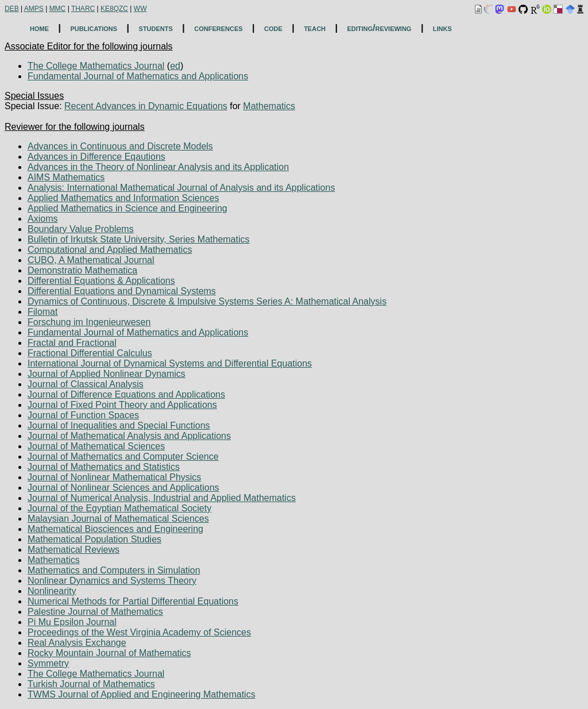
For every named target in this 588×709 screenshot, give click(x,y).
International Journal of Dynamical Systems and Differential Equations (170, 363)
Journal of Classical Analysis (86, 384)
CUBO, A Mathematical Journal (91, 260)
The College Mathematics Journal (96, 66)
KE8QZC (114, 9)
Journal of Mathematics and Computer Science (123, 456)
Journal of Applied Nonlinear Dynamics (107, 374)
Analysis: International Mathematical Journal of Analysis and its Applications (181, 188)
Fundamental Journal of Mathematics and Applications (138, 76)
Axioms (42, 219)
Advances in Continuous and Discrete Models (120, 146)
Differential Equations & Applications (101, 281)
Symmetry (48, 663)
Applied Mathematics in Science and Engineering (127, 208)
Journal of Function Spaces (83, 415)
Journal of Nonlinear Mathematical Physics (114, 477)
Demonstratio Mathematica (82, 270)
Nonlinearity (52, 591)
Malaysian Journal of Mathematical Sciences (118, 519)
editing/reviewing (379, 28)
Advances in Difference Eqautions (96, 157)
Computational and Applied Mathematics (110, 250)
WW (140, 9)
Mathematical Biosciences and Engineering (115, 529)
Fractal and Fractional (72, 343)
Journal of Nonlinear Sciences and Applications (123, 488)
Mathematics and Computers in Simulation (114, 570)
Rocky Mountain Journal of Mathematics (109, 653)
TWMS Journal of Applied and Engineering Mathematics (142, 694)
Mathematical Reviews (73, 550)
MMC (58, 9)
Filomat (42, 312)
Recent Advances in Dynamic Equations (146, 106)
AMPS (34, 9)
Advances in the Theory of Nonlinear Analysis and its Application (158, 167)
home (39, 28)
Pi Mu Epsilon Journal (72, 622)
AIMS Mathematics (66, 177)
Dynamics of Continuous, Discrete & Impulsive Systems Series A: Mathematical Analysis (207, 301)
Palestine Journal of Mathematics (95, 612)
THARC (83, 9)
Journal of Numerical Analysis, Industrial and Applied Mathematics (162, 498)
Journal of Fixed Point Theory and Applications (122, 405)
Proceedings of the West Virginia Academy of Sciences (139, 632)
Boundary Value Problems (81, 229)
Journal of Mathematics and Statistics (104, 467)
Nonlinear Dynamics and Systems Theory (112, 581)
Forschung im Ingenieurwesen (89, 322)
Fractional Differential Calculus (90, 353)
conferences (218, 28)
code (273, 28)
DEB (12, 9)
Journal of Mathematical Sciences (96, 446)
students (156, 28)
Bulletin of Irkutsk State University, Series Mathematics (139, 239)
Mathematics (269, 106)
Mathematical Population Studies (94, 539)
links (442, 28)
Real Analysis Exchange (77, 643)
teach (315, 28)
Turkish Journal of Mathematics (91, 684)
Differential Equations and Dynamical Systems (122, 291)
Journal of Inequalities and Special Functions (119, 425)
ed (175, 66)
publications (94, 28)
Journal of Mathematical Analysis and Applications (129, 436)
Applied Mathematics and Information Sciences (123, 198)
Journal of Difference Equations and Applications (126, 394)
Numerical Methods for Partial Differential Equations (133, 601)
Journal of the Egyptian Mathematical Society (119, 508)
